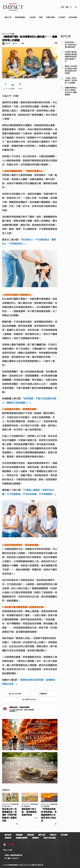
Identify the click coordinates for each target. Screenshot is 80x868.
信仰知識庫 (73, 17)
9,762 (11, 89)
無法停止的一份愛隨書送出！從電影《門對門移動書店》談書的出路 (9, 815)
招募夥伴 (8, 838)
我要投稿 (31, 835)
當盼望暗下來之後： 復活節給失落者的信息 (29, 812)
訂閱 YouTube (29, 699)
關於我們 (8, 835)
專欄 (41, 17)
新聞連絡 (19, 835)
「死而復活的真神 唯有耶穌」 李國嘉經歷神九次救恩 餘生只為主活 (49, 815)
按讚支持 (43, 694)
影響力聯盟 (50, 17)
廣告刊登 (42, 835)
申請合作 (53, 835)
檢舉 (56, 43)
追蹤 (23, 43)
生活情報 (62, 17)
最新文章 (8, 17)
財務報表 (36, 838)
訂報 (62, 7)
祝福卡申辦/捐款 (50, 838)
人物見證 (32, 17)
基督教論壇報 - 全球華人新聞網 (13, 7)
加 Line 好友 (15, 694)
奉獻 (67, 7)
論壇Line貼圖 (8, 850)
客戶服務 (64, 835)
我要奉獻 (13, 711)
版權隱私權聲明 (22, 838)
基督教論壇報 (20, 17)
